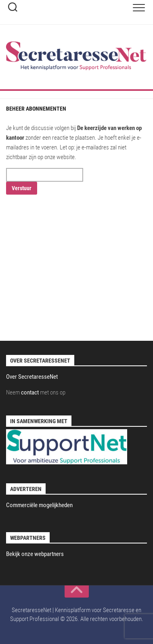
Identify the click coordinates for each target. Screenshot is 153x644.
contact (30, 392)
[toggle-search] (13, 8)
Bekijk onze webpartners (35, 554)
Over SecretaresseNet (32, 377)
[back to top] (77, 592)
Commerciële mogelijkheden (39, 505)
